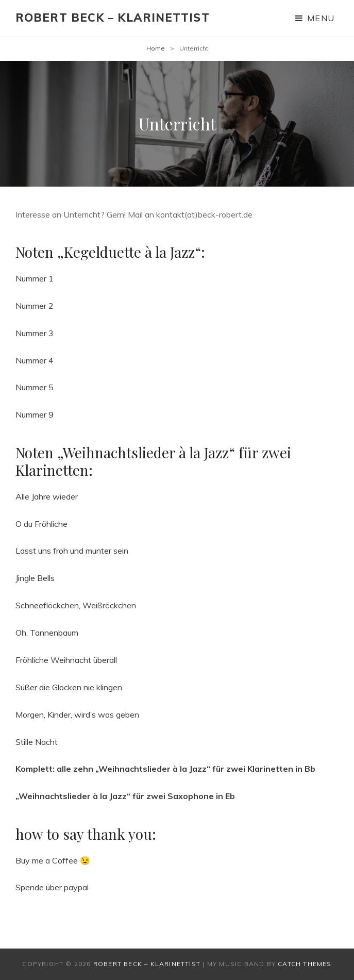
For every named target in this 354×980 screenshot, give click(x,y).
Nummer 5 (35, 387)
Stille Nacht (37, 742)
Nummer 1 (35, 278)
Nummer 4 (35, 360)
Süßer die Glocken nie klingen (69, 687)
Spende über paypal (52, 887)
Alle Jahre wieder (47, 496)
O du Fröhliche (41, 524)
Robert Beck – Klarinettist (113, 18)
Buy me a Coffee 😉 (53, 860)
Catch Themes (305, 964)
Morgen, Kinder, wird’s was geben (77, 715)
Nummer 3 (35, 333)
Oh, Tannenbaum (47, 633)
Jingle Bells (35, 578)
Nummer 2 (35, 306)
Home (156, 48)
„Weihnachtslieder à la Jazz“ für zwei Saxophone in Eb (125, 796)
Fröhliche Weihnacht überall (66, 660)
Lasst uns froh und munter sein (72, 551)
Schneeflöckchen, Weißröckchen (76, 605)
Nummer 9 (35, 414)
